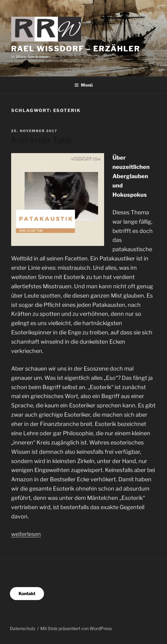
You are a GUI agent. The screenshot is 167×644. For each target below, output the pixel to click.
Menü (83, 85)
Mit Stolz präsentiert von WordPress (76, 628)
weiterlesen (26, 534)
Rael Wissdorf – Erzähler (76, 49)
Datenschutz (23, 628)
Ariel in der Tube (41, 140)
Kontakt (27, 593)
